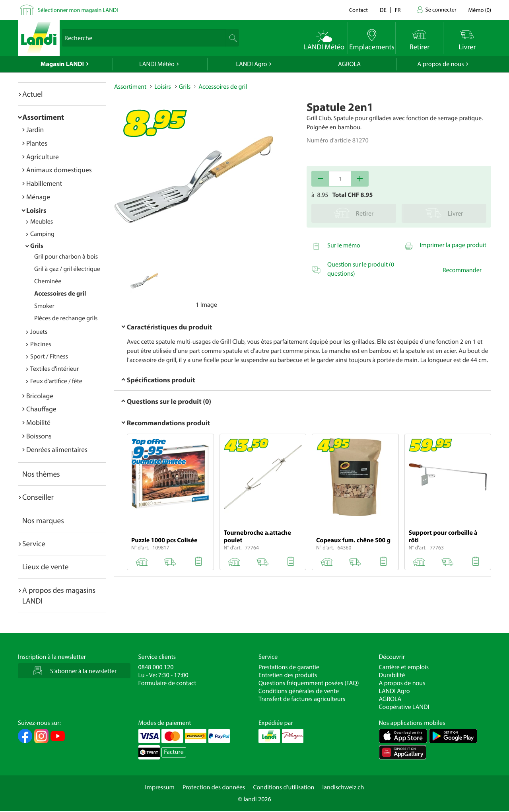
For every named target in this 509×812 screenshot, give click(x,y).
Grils (37, 246)
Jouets (39, 332)
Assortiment (43, 117)
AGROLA (349, 64)
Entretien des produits (288, 675)
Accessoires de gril (60, 294)
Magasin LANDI (62, 64)
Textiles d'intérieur (54, 369)
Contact (358, 10)
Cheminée (48, 281)
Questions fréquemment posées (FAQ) (309, 683)
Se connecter (441, 9)
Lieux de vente (45, 567)
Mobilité (38, 422)
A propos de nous (440, 64)
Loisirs (36, 210)
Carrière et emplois (404, 667)
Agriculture (43, 157)
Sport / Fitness (49, 356)
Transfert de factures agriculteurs (302, 699)
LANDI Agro (251, 64)
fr (398, 10)
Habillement (44, 183)
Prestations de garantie (289, 667)
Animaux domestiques (59, 170)
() (480, 10)
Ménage (38, 197)
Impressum (160, 787)
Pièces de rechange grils (66, 318)
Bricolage (40, 396)
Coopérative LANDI (404, 707)
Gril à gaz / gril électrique (67, 269)
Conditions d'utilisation (284, 787)
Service (34, 543)
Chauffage (41, 409)
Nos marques (43, 520)
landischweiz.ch (343, 787)
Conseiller (38, 497)
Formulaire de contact (167, 683)
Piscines (41, 344)
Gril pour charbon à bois (66, 257)
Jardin (35, 129)
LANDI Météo (157, 64)
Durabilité (392, 675)
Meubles (42, 222)
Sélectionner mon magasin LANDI (78, 10)
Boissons (39, 436)
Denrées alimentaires (57, 449)
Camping (42, 234)
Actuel (32, 94)
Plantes (37, 143)
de (383, 10)
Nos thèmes (41, 474)
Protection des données (214, 787)
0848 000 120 (156, 667)
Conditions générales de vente (299, 691)
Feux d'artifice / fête (56, 381)
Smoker (44, 306)
